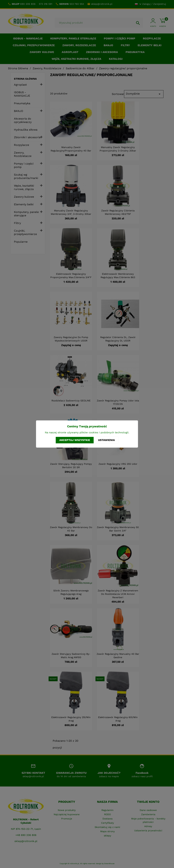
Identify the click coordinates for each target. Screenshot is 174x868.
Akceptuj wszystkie (75, 440)
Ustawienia (106, 440)
